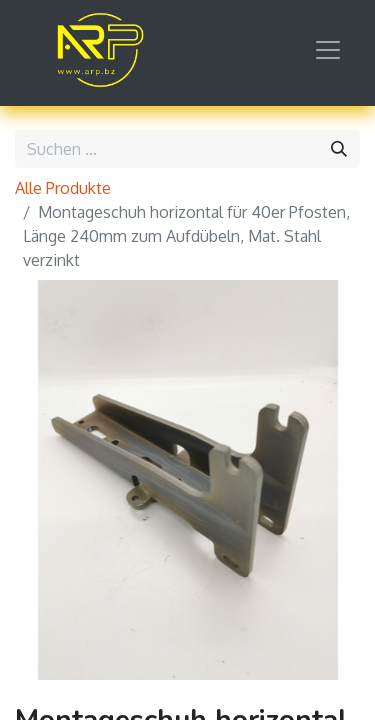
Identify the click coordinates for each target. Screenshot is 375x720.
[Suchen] (339, 149)
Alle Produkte (63, 188)
